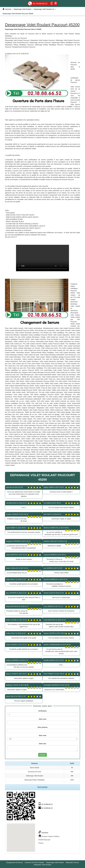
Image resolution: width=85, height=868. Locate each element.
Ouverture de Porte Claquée (34, 862)
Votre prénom (42, 727)
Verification (42, 711)
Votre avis (42, 744)
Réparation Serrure (72, 862)
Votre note (42, 735)
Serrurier (43, 833)
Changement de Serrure (14, 862)
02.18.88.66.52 (38, 3)
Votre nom (42, 719)
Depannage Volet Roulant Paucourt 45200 (42, 258)
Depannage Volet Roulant (55, 862)
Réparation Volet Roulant (42, 865)
